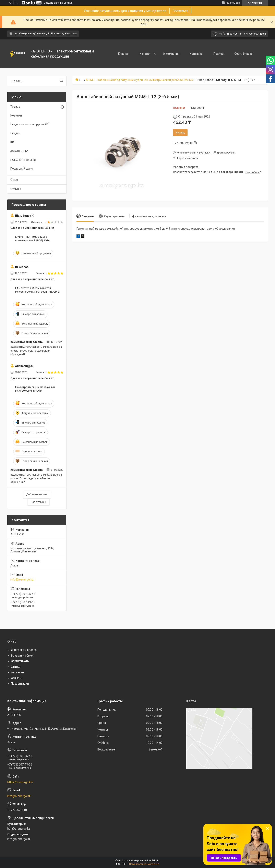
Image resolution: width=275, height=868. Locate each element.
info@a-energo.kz (22, 579)
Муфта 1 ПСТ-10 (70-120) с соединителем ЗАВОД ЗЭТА (33, 239)
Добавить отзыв (37, 494)
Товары (15, 107)
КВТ (13, 142)
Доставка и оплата (24, 650)
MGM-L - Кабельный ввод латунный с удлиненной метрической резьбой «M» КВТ (140, 80)
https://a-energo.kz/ (20, 782)
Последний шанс (22, 169)
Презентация (20, 684)
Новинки (16, 115)
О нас (14, 180)
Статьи (16, 667)
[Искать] (61, 81)
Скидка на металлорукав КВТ (30, 124)
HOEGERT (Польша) (23, 160)
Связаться (180, 11)
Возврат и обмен (22, 656)
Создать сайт (51, 3)
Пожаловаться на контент (144, 864)
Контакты (196, 54)
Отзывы (16, 189)
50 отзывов (233, 3)
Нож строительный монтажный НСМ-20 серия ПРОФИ (35, 389)
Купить (180, 133)
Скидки (15, 133)
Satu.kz (156, 860)
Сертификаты (244, 54)
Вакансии (17, 672)
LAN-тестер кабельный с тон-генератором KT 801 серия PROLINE (37, 290)
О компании (171, 54)
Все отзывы (38, 502)
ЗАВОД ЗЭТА (19, 151)
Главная (124, 54)
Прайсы (219, 54)
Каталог (145, 54)
